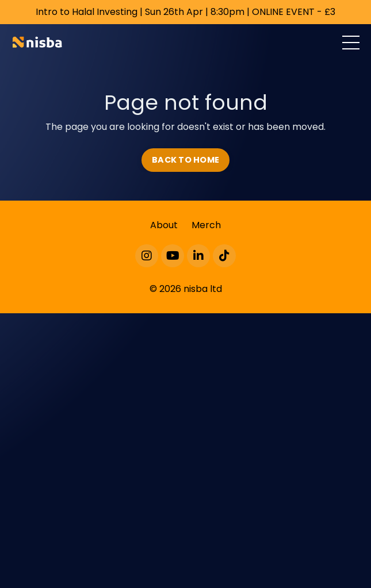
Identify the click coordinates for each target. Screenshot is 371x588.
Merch (206, 225)
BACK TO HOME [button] (185, 160)
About (164, 225)
